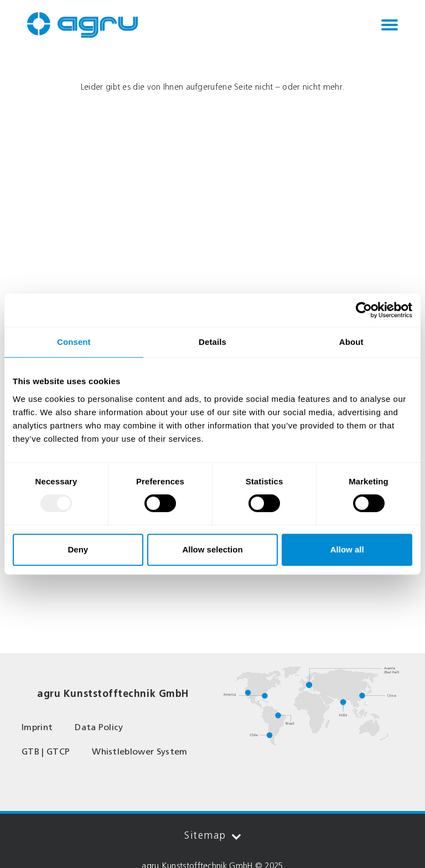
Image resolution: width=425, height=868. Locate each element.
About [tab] (351, 342)
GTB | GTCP (46, 751)
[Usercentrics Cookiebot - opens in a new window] (364, 310)
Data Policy (99, 727)
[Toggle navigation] (390, 25)
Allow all (347, 549)
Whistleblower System (139, 751)
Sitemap (212, 836)
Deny (78, 549)
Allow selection (212, 549)
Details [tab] (212, 342)
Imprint (37, 727)
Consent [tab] (74, 342)
